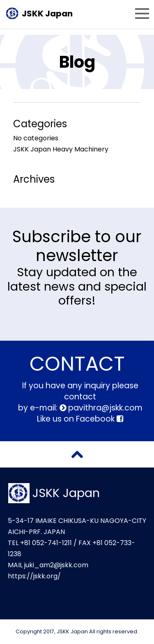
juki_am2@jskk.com (56, 565)
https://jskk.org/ (34, 576)
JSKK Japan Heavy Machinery (61, 149)
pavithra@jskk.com (104, 408)
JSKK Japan (47, 14)
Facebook (100, 419)
